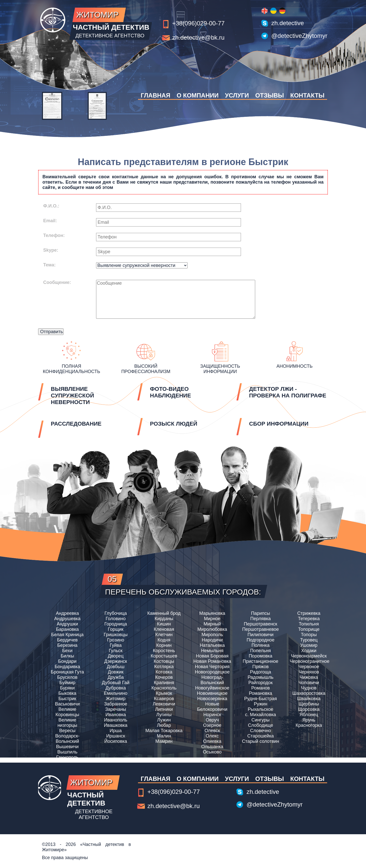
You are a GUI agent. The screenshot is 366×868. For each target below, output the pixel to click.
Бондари (67, 661)
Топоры (309, 635)
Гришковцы (116, 635)
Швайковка (309, 699)
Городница (116, 624)
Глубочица (116, 613)
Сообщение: (57, 282)
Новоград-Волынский (212, 680)
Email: (50, 221)
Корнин (164, 645)
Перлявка (261, 619)
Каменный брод (164, 613)
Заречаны (116, 709)
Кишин (164, 624)
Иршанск (116, 736)
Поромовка (260, 656)
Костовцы (164, 661)
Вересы (67, 731)
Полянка (260, 645)
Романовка (260, 693)
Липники (164, 709)
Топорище (309, 629)
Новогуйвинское (212, 688)
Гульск (116, 651)
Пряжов (261, 667)
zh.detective (288, 23)
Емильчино (116, 693)
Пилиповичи (261, 635)
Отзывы (270, 95)
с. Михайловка (260, 715)
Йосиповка (116, 741)
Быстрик (67, 699)
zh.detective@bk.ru (199, 37)
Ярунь (309, 720)
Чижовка (309, 677)
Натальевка (212, 645)
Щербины (309, 704)
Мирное (212, 619)
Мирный (212, 624)
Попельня (261, 651)
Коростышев (164, 656)
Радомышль (261, 677)
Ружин (260, 704)
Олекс (212, 736)
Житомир (116, 699)
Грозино (116, 640)
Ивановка (116, 715)
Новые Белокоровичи (212, 707)
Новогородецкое (212, 672)
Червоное (309, 667)
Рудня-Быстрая (261, 699)
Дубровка (116, 688)
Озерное (212, 725)
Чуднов (309, 688)
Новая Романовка (212, 661)
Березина (67, 645)
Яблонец (309, 715)
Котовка (164, 672)
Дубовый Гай (116, 683)
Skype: (51, 250)
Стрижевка (309, 613)
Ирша (116, 731)
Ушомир (309, 645)
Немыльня (212, 651)
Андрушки (67, 624)
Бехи (67, 651)
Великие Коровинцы (67, 712)
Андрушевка (67, 619)
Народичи (212, 640)
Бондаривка (67, 667)
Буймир (67, 683)
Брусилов (67, 677)
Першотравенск (260, 624)
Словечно (261, 731)
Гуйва (116, 645)
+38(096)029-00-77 (199, 23)
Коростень (164, 651)
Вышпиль (67, 752)
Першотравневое (261, 629)
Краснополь (164, 688)
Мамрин (164, 741)
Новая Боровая (212, 656)
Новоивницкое (212, 693)
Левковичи (164, 704)
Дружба (116, 677)
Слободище (261, 725)
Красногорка (309, 725)
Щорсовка (309, 709)
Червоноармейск (309, 656)
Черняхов (309, 672)
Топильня (309, 624)
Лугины (164, 715)
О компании (198, 95)
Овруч (212, 720)
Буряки (67, 688)
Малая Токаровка (164, 731)
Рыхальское (261, 709)
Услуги (237, 95)
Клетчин (164, 635)
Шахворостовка (309, 693)
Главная (155, 95)
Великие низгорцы (67, 723)
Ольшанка (212, 747)
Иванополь (116, 720)
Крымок (164, 693)
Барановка (67, 629)
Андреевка (67, 613)
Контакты (307, 95)
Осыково (212, 752)
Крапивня (164, 683)
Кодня (164, 640)
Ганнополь (67, 757)
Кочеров (164, 677)
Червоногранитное (309, 661)
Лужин (164, 720)
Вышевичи (67, 747)
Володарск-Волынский (67, 739)
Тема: (49, 265)
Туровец (309, 640)
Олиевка (212, 741)
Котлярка (164, 667)
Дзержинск (116, 661)
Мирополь (212, 635)
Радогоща (261, 672)
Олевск (212, 731)
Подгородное (260, 640)
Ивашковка (116, 725)
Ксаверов (164, 699)
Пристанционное (261, 661)
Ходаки (309, 651)
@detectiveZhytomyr (299, 36)
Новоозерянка (212, 699)
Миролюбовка (212, 629)
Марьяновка (212, 613)
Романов (260, 688)
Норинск (212, 715)
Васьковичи (67, 704)
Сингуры (260, 720)
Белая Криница (67, 635)
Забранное (116, 704)
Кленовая (164, 629)
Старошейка (261, 736)
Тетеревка (309, 619)
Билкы (67, 656)
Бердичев (67, 640)
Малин (164, 736)
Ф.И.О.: (51, 206)
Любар (164, 725)
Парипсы (261, 613)
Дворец (116, 656)
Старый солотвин (261, 741)
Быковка (67, 693)
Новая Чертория (212, 667)
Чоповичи (309, 683)
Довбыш (116, 667)
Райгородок (261, 683)
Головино (116, 619)
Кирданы (164, 619)
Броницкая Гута (67, 672)
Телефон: (54, 235)
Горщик (116, 629)
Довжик (116, 672)
